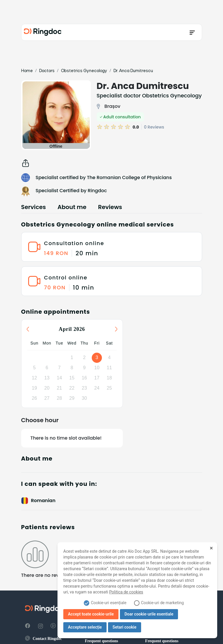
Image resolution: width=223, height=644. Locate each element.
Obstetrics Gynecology (84, 71)
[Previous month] (28, 329)
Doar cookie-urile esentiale (149, 614)
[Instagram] (40, 626)
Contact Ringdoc (43, 639)
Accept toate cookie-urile (91, 614)
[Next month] (116, 329)
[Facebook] (28, 626)
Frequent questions (101, 641)
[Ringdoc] (43, 32)
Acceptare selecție (85, 627)
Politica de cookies (126, 592)
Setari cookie (125, 627)
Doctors (47, 71)
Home (27, 71)
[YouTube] (53, 626)
